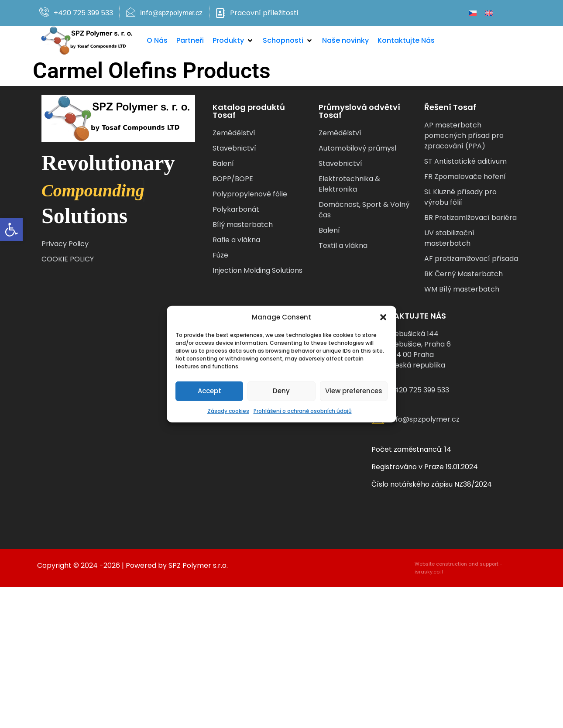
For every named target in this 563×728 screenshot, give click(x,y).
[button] (11, 230)
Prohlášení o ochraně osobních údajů (303, 410)
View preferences (354, 391)
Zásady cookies (228, 410)
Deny (281, 391)
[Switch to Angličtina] (489, 13)
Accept (209, 391)
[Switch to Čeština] (473, 13)
